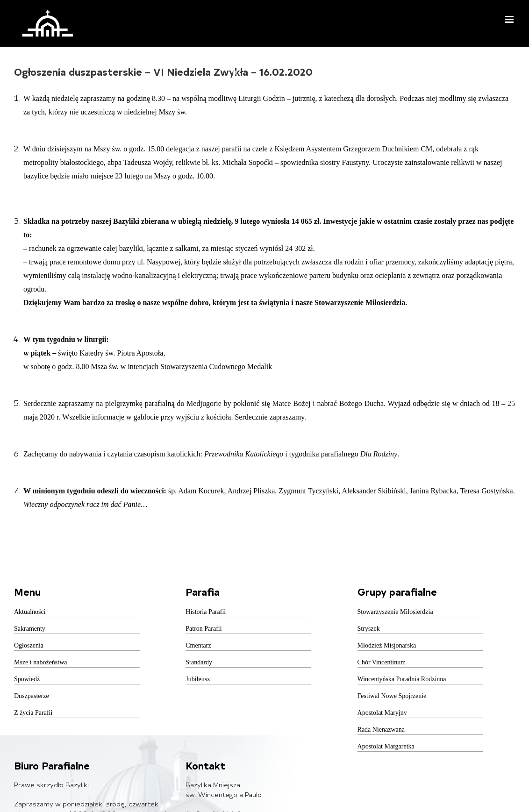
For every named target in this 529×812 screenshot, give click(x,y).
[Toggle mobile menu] (510, 19)
